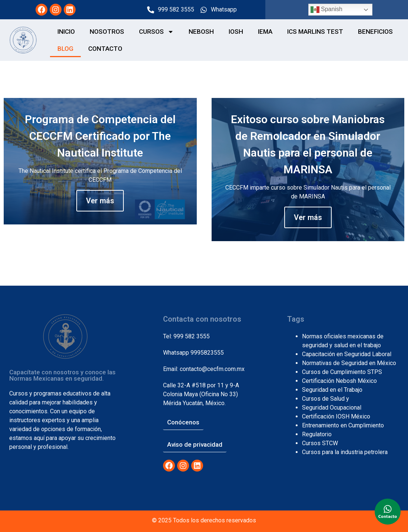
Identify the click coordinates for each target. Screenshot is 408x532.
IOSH (236, 32)
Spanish (326, 10)
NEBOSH (201, 32)
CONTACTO (105, 49)
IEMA (265, 32)
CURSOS (156, 32)
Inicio (66, 32)
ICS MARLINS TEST (315, 32)
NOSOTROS (107, 32)
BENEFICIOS (375, 32)
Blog (65, 49)
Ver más (100, 201)
